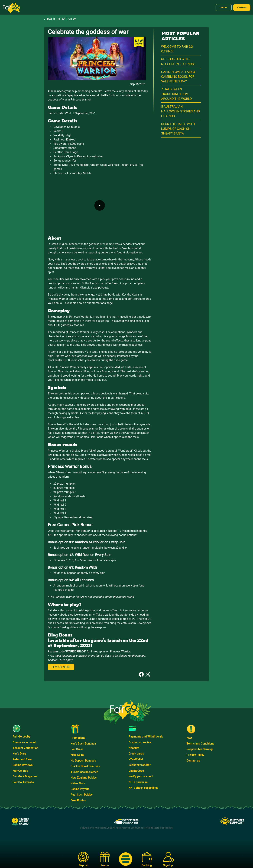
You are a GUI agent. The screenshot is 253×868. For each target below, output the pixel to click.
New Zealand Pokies (84, 778)
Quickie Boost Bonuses (85, 766)
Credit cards (136, 754)
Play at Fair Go (61, 667)
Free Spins (77, 755)
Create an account (24, 742)
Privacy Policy (195, 755)
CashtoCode (136, 771)
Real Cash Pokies (82, 795)
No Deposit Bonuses (83, 761)
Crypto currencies (140, 742)
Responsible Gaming (200, 749)
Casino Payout (80, 789)
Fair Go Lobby (21, 737)
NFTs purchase (138, 782)
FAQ (189, 738)
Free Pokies (78, 800)
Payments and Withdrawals (146, 737)
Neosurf (134, 748)
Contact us (193, 761)
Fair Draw (77, 749)
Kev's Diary (20, 754)
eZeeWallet (136, 759)
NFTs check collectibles (143, 788)
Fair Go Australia (23, 782)
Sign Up (242, 8)
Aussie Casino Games (84, 772)
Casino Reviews (23, 765)
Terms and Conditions (200, 744)
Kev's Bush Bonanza (83, 744)
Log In (224, 8)
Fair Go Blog (20, 771)
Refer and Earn (22, 759)
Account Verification (25, 748)
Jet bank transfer (140, 765)
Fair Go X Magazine (25, 776)
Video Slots (78, 783)
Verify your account (141, 776)
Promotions (78, 738)
